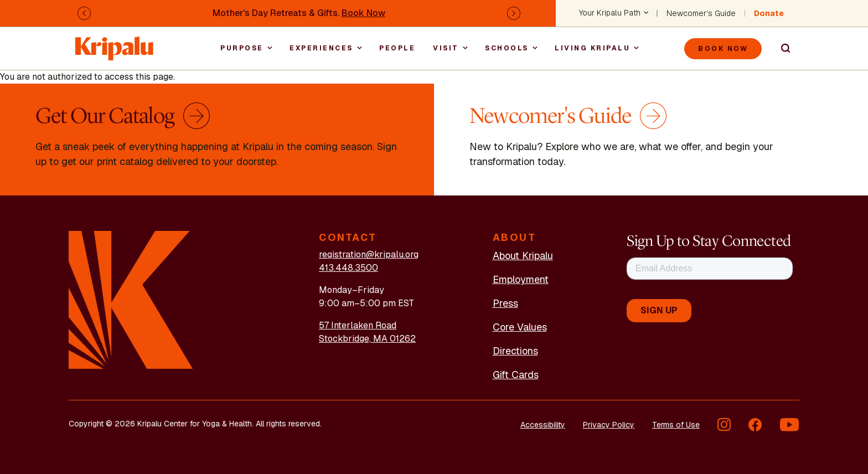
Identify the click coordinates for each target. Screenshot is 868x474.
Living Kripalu (592, 48)
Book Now (363, 13)
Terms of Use (676, 425)
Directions (515, 351)
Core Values (520, 327)
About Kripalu (523, 256)
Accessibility (543, 425)
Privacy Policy (609, 425)
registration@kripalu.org (369, 254)
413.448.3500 (348, 268)
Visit (446, 48)
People (397, 48)
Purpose (242, 48)
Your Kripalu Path (610, 13)
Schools (507, 48)
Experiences (321, 48)
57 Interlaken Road (358, 325)
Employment (521, 279)
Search (781, 49)
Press (505, 303)
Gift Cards (516, 375)
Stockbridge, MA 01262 (367, 339)
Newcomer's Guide (701, 13)
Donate (769, 13)
